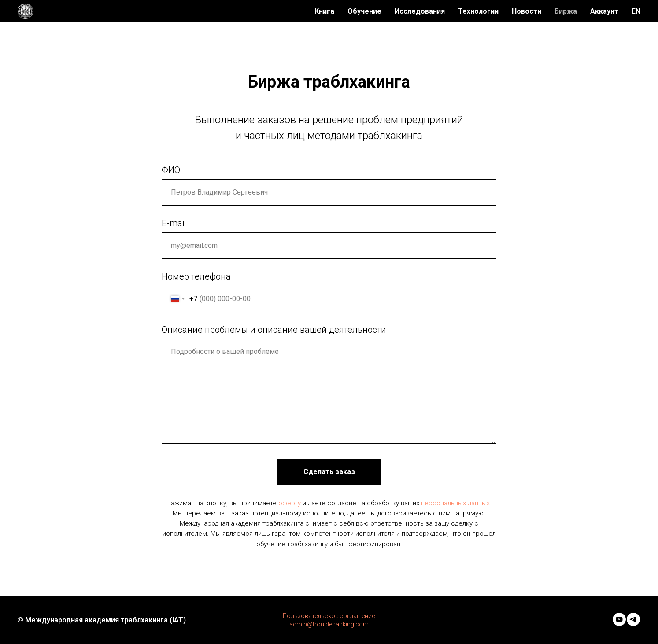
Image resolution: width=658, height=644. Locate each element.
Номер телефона (196, 276)
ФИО (171, 170)
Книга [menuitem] (324, 11)
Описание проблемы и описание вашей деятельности (274, 330)
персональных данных (455, 503)
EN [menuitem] (636, 11)
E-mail (174, 223)
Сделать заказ (329, 472)
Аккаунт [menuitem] (604, 11)
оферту (290, 503)
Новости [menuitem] (527, 11)
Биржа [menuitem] (566, 11)
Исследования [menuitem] (420, 11)
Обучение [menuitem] (364, 11)
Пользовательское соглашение (329, 616)
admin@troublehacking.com (329, 624)
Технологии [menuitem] (478, 11)
